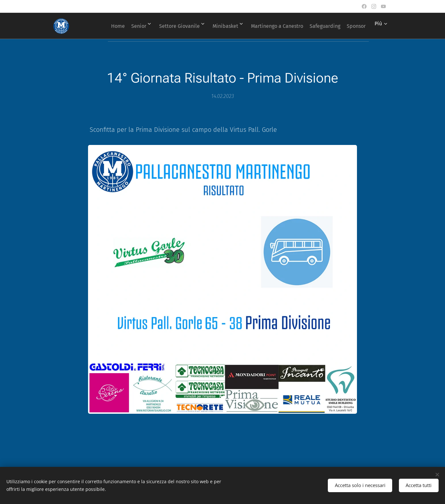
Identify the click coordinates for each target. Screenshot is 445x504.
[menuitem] (121, 26)
